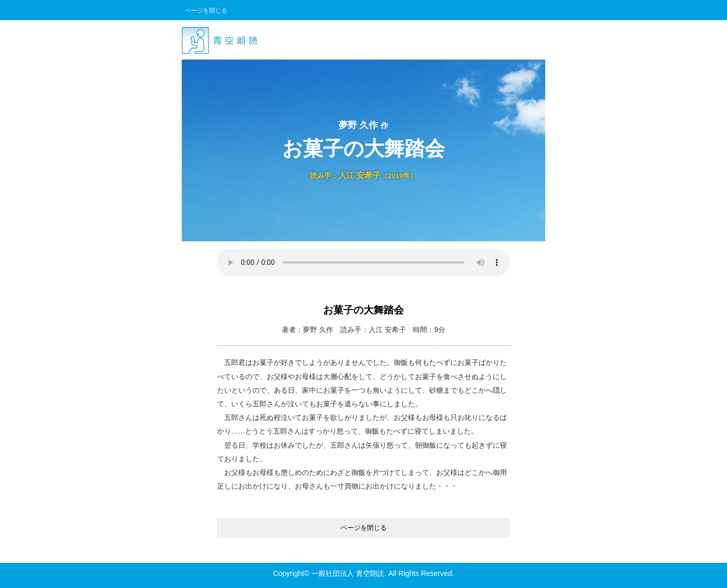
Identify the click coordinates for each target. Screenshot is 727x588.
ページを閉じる (206, 11)
